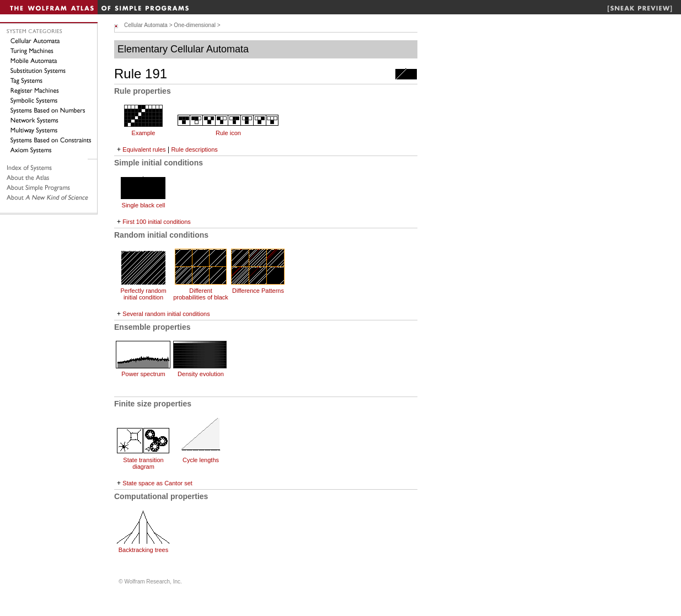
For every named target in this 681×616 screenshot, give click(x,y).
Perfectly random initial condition (143, 294)
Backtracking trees (143, 550)
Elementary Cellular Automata (183, 49)
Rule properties (143, 91)
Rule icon (228, 133)
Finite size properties (153, 404)
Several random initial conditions (166, 314)
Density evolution (201, 374)
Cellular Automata (146, 25)
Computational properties (161, 496)
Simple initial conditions (159, 163)
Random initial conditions (161, 235)
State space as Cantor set (157, 483)
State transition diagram (143, 463)
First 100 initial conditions (157, 222)
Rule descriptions (194, 149)
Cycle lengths (201, 460)
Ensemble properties (152, 327)
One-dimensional (195, 25)
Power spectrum (143, 374)
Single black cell (144, 205)
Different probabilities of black (201, 294)
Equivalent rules (144, 149)
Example (144, 133)
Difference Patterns (258, 291)
